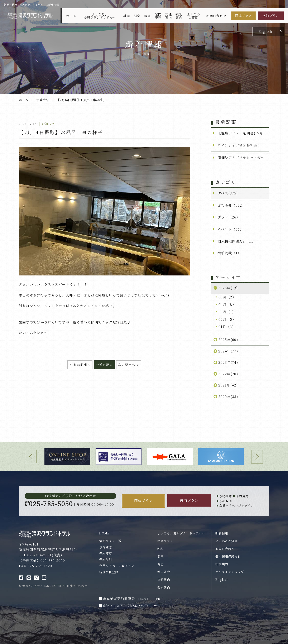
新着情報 (222, 533)
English (265, 31)
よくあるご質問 (193, 16)
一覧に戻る (104, 365)
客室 (148, 16)
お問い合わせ (216, 16)
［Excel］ (144, 599)
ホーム (71, 16)
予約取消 (105, 559)
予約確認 (105, 547)
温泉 (137, 16)
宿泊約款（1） (229, 253)
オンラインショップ (230, 572)
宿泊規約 (222, 564)
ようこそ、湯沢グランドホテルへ (100, 16)
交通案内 (168, 16)
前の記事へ (82, 365)
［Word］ (158, 606)
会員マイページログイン (117, 566)
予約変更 (105, 553)
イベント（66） (230, 229)
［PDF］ (159, 599)
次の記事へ (127, 365)
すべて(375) (228, 193)
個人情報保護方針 (228, 556)
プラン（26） (229, 217)
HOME (104, 533)
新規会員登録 (109, 572)
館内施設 (158, 16)
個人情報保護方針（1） (236, 241)
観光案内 (179, 16)
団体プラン (243, 16)
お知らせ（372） (232, 205)
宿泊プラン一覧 (110, 541)
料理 (126, 16)
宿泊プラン (271, 16)
